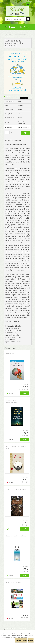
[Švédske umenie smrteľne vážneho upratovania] (18, 52)
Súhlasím (31, 640)
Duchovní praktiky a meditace (16, 536)
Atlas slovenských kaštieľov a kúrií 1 (16, 447)
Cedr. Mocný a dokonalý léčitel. (16, 490)
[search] (28, 19)
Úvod (6, 35)
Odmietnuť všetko (21, 640)
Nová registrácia (15, 3)
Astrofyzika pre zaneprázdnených (12, 401)
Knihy (10, 35)
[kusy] (7, 132)
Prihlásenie (7, 3)
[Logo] (17, 11)
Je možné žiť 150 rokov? (14, 582)
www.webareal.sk (21, 629)
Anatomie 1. (10, 354)
